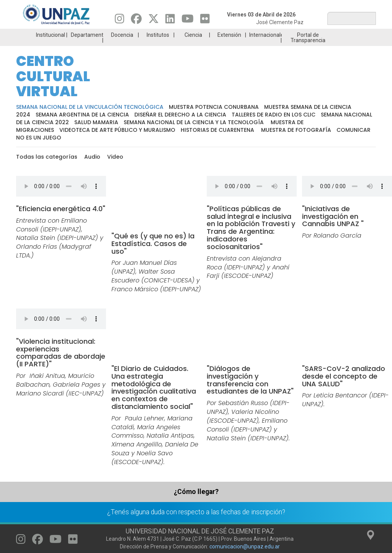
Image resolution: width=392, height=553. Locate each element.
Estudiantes (253, 6)
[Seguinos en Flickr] (205, 21)
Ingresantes (198, 6)
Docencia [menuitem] (122, 35)
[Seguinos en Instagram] (120, 21)
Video (115, 157)
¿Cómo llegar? (196, 492)
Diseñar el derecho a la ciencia (180, 115)
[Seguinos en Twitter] (154, 21)
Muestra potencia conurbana (214, 107)
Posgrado (364, 6)
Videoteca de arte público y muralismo (117, 130)
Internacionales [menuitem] (265, 35)
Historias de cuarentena (217, 130)
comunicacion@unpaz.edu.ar (245, 546)
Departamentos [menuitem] (87, 35)
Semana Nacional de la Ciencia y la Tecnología (194, 122)
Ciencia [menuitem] (193, 35)
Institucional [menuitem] (51, 35)
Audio (92, 157)
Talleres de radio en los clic (274, 115)
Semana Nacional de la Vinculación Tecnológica (90, 107)
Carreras (87, 6)
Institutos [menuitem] (158, 35)
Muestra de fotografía (296, 130)
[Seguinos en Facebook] (136, 21)
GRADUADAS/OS (308, 6)
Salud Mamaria (96, 122)
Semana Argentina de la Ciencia (82, 115)
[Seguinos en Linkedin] (170, 21)
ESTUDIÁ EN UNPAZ (142, 6)
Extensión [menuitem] (229, 35)
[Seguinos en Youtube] (188, 21)
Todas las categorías (47, 157)
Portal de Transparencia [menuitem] (308, 38)
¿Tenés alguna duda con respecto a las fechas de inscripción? (196, 512)
